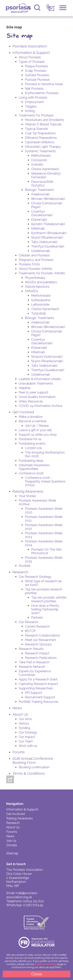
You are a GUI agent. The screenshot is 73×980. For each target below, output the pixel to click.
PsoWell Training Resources (39, 702)
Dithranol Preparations (41, 138)
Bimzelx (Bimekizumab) (48, 199)
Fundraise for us (30, 439)
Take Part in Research (34, 662)
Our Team (26, 741)
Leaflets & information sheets (40, 379)
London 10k (33, 448)
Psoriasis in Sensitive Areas (44, 84)
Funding (24, 728)
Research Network (32, 667)
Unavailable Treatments (36, 383)
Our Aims (25, 719)
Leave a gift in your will (35, 430)
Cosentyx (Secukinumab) (42, 213)
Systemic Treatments (40, 151)
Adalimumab (40, 194)
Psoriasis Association (19, 9)
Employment (34, 102)
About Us (20, 714)
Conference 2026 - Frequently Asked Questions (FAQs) (45, 481)
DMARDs (32, 291)
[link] (51, 8)
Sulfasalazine (41, 300)
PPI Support (33, 693)
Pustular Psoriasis (37, 80)
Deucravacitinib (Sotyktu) (42, 184)
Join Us (11, 841)
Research (20, 572)
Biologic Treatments (40, 190)
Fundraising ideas (31, 461)
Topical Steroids (36, 129)
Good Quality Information (37, 397)
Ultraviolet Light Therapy (43, 147)
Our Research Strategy (35, 577)
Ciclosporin (39, 160)
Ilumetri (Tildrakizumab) (48, 224)
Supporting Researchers (36, 688)
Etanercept (39, 220)
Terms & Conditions (29, 773)
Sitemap (12, 853)
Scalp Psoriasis (36, 71)
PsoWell (25, 566)
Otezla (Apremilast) (45, 169)
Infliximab (38, 229)
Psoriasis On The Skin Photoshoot (46, 551)
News (17, 708)
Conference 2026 (31, 473)
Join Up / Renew (37, 426)
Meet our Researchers (41, 640)
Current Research (37, 626)
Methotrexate (41, 156)
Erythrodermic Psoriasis (42, 93)
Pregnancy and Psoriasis (36, 260)
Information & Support (31, 53)
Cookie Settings (46, 964)
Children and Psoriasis (34, 255)
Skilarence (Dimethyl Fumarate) (46, 175)
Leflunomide (40, 305)
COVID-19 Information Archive (40, 406)
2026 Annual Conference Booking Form (33, 761)
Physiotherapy (35, 278)
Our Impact (27, 737)
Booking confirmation (34, 767)
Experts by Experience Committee (35, 673)
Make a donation (31, 417)
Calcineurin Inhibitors (40, 142)
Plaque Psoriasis (36, 66)
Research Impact (37, 653)
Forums (19, 752)
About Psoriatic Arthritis (36, 269)
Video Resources (31, 401)
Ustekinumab (41, 251)
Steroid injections (37, 287)
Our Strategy (28, 732)
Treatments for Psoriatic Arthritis (42, 273)
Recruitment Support (40, 697)
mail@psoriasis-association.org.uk (22, 895)
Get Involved (23, 412)
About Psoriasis (30, 57)
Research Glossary (38, 644)
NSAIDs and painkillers (41, 282)
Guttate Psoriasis (37, 75)
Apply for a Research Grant (38, 679)
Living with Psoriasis (33, 97)
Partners (37, 618)
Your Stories (27, 496)
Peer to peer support (33, 392)
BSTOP (30, 631)
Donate (12, 845)
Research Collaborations (43, 635)
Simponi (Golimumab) (47, 357)
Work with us (28, 746)
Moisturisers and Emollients (45, 120)
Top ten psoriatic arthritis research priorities (49, 599)
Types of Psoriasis (32, 62)
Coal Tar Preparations (40, 133)
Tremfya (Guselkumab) (48, 246)
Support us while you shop (38, 435)
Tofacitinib (39, 313)
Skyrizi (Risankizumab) (47, 237)
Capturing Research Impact (38, 684)
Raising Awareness (28, 491)
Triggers (31, 106)
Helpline (25, 388)
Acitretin (37, 165)
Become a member (33, 421)
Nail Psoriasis (34, 89)
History (24, 723)
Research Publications (41, 658)
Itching (30, 111)
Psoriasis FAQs (29, 264)
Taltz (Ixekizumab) (44, 242)
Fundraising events (32, 444)
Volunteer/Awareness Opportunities (34, 467)
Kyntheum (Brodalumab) (49, 233)
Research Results (31, 649)
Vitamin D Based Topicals (43, 124)
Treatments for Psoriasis (36, 115)
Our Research (28, 622)
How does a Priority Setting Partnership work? (45, 609)
